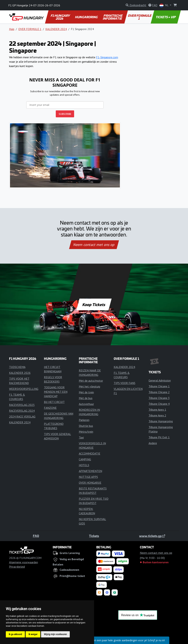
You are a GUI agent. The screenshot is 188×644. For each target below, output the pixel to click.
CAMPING (85, 459)
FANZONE (50, 408)
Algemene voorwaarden (24, 562)
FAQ (36, 536)
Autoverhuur (86, 404)
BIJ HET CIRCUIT (54, 402)
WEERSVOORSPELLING (24, 389)
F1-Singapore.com (107, 57)
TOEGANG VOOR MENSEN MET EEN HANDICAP (56, 392)
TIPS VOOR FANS (125, 383)
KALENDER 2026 (20, 373)
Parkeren (84, 420)
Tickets (94, 536)
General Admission (160, 380)
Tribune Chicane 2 (159, 392)
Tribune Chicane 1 (159, 386)
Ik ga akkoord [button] (15, 634)
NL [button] (164, 5)
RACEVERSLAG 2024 (22, 411)
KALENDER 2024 (56, 29)
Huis (12, 29)
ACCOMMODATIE (90, 453)
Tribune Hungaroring (161, 421)
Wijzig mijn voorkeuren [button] (55, 634)
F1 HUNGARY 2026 (60, 17)
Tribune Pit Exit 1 (159, 437)
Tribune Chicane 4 (159, 404)
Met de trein (86, 392)
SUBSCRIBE (65, 114)
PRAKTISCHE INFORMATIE (113, 17)
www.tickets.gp (152, 536)
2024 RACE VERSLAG (22, 416)
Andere (153, 443)
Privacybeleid (17, 567)
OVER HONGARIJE (90, 483)
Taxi (81, 437)
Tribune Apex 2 (157, 415)
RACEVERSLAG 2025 (22, 405)
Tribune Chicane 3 (159, 398)
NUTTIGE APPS (88, 477)
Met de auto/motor (91, 381)
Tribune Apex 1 (157, 410)
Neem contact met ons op (94, 245)
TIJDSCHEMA (17, 367)
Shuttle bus (86, 426)
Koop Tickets (94, 304)
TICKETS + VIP (166, 17)
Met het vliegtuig (89, 386)
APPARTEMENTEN (90, 471)
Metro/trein (86, 432)
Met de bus (86, 398)
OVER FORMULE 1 (140, 17)
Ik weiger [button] (33, 634)
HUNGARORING (87, 17)
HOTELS (84, 465)
